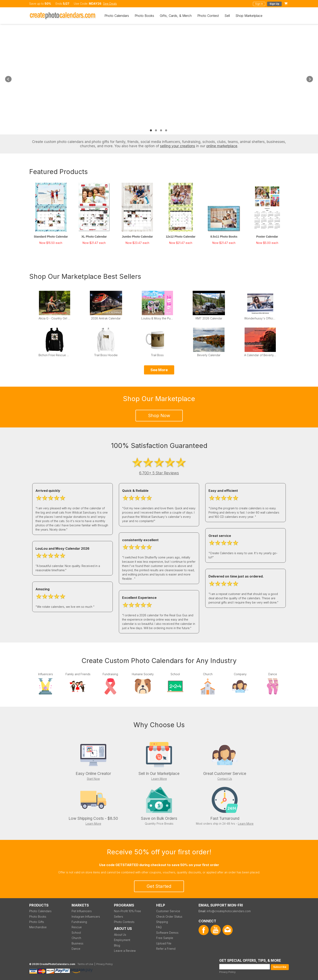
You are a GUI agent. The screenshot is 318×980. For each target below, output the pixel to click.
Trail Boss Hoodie (106, 355)
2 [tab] (156, 130)
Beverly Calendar (209, 355)
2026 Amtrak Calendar (106, 318)
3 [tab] (161, 130)
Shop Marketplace (249, 16)
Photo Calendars (117, 16)
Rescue (77, 927)
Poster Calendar (267, 237)
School (175, 674)
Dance (273, 674)
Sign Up (274, 4)
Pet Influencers (82, 911)
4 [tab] (166, 130)
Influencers (46, 674)
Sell (227, 16)
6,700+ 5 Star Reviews (159, 473)
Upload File (164, 943)
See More (159, 370)
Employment (122, 940)
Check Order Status (169, 917)
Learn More (159, 779)
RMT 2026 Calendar (209, 318)
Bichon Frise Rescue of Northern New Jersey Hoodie (55, 355)
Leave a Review (125, 951)
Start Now (93, 779)
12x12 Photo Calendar (181, 237)
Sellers (119, 917)
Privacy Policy (227, 972)
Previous (8, 79)
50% (48, 4)
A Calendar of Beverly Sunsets (260, 355)
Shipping (162, 922)
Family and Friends (78, 674)
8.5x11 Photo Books (224, 237)
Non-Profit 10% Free (127, 911)
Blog (117, 945)
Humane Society (143, 674)
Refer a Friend (166, 949)
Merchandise (38, 927)
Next (310, 79)
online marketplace (222, 146)
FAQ (159, 927)
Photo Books (144, 16)
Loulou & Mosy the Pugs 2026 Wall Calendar (157, 318)
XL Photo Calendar (94, 237)
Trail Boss (157, 355)
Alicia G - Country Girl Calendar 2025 (55, 318)
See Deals (110, 4)
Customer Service (168, 911)
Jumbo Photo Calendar (137, 237)
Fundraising (110, 674)
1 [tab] (151, 130)
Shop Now (159, 415)
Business (77, 943)
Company (240, 674)
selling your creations (178, 146)
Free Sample (165, 938)
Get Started (159, 886)
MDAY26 (95, 4)
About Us (120, 935)
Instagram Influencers (86, 917)
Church (208, 674)
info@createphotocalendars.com (229, 911)
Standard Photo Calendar (51, 237)
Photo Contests (124, 922)
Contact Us (225, 779)
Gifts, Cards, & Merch (176, 16)
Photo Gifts (37, 922)
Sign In (259, 4)
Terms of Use (85, 964)
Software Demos (167, 933)
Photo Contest (208, 16)
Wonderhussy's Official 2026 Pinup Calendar (260, 318)
